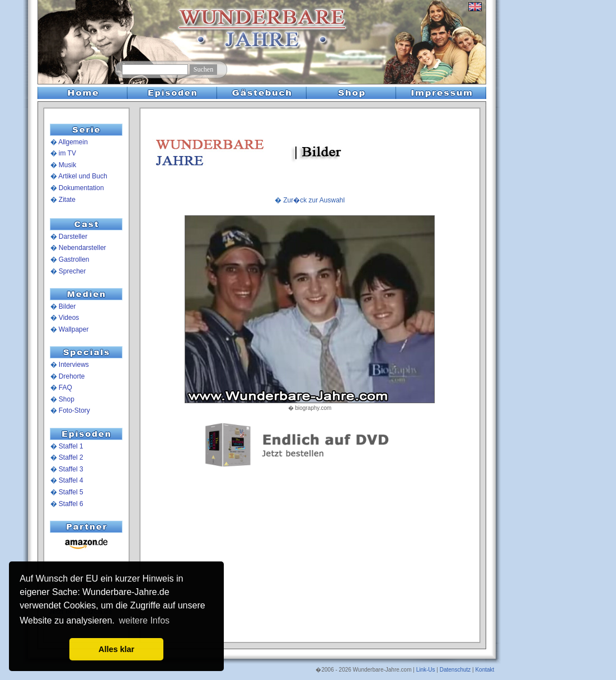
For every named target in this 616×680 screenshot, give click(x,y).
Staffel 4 (71, 480)
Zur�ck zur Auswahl (314, 200)
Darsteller (73, 237)
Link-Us (426, 670)
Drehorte (72, 376)
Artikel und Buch (83, 176)
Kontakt (485, 670)
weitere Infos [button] (144, 620)
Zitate (67, 200)
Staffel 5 (71, 492)
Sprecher (72, 271)
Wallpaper (74, 329)
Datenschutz (455, 670)
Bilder (67, 306)
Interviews (74, 365)
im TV (67, 153)
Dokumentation (81, 188)
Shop (67, 399)
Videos (69, 318)
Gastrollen (74, 259)
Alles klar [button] (116, 649)
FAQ (65, 388)
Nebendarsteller (83, 248)
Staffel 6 (71, 504)
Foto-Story (74, 410)
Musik (67, 165)
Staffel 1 (71, 446)
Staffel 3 (71, 469)
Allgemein (73, 142)
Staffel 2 (71, 457)
